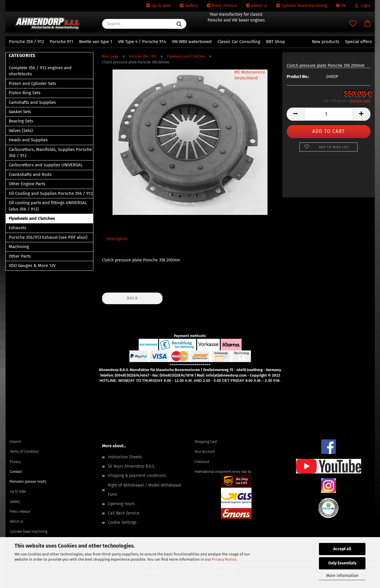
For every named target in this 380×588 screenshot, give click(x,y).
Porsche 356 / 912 (26, 42)
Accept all (342, 549)
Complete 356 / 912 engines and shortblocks (40, 71)
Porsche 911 (61, 42)
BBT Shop (275, 42)
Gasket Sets (20, 112)
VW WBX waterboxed (192, 42)
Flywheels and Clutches (32, 218)
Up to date (159, 6)
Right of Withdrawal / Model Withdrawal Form (145, 490)
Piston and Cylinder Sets (32, 83)
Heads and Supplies (28, 140)
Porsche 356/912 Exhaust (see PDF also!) (48, 237)
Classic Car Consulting (239, 42)
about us (257, 6)
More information (342, 576)
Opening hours (121, 504)
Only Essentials (342, 563)
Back (132, 298)
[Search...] (179, 24)
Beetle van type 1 (96, 42)
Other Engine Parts (27, 184)
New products (326, 42)
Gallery (189, 6)
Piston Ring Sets (25, 93)
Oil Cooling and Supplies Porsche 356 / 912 (51, 193)
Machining (19, 247)
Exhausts (17, 228)
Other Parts (20, 256)
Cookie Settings (122, 522)
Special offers (358, 42)
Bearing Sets (21, 121)
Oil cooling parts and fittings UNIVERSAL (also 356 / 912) (48, 206)
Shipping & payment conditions (137, 476)
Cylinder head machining (302, 6)
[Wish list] (353, 24)
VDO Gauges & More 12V (32, 266)
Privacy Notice (224, 559)
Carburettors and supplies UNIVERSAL (46, 165)
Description (117, 239)
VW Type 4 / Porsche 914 (142, 42)
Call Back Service (124, 513)
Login (363, 6)
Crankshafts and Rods (30, 174)
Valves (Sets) (21, 131)
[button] (367, 24)
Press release (222, 6)
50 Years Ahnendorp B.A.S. (132, 466)
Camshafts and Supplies (32, 102)
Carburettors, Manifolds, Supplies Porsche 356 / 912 (50, 153)
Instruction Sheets (125, 457)
